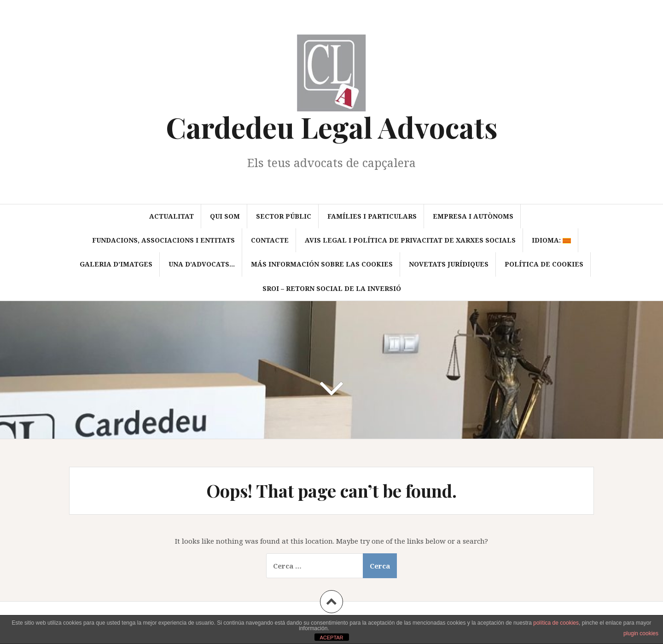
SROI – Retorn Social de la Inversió (332, 288)
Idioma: (551, 240)
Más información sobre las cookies (322, 264)
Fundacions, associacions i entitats (163, 240)
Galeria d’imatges (116, 264)
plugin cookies (641, 633)
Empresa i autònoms (473, 216)
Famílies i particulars (372, 216)
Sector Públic (284, 216)
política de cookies (556, 623)
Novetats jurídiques (449, 264)
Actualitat (172, 216)
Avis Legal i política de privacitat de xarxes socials (410, 240)
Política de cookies (544, 264)
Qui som (225, 216)
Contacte (270, 240)
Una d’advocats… (202, 264)
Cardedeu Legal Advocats (332, 127)
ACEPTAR (331, 638)
